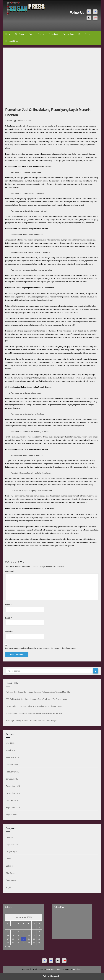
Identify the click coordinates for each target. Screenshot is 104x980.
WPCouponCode (53, 969)
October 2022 (12, 765)
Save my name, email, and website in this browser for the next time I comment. (41, 648)
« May (8, 947)
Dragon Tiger (68, 34)
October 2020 (12, 800)
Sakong (41, 34)
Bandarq (10, 837)
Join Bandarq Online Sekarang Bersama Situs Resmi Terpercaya (34, 713)
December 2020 (13, 786)
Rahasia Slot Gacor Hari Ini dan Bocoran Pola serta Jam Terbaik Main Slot (38, 692)
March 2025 (11, 750)
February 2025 (12, 757)
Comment (10, 571)
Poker (9, 859)
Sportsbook (54, 34)
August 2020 (11, 815)
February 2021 (12, 772)
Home (8, 34)
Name (8, 604)
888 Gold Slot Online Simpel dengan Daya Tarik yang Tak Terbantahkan (37, 699)
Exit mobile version (52, 976)
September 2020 (13, 808)
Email (8, 618)
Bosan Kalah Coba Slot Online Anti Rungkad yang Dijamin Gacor (34, 706)
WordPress (78, 969)
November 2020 (13, 793)
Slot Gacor (20, 34)
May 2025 (10, 743)
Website (9, 631)
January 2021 (12, 779)
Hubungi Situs (11, 41)
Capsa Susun (84, 34)
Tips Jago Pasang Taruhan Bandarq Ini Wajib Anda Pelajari (31, 721)
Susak (10, 121)
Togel (31, 34)
